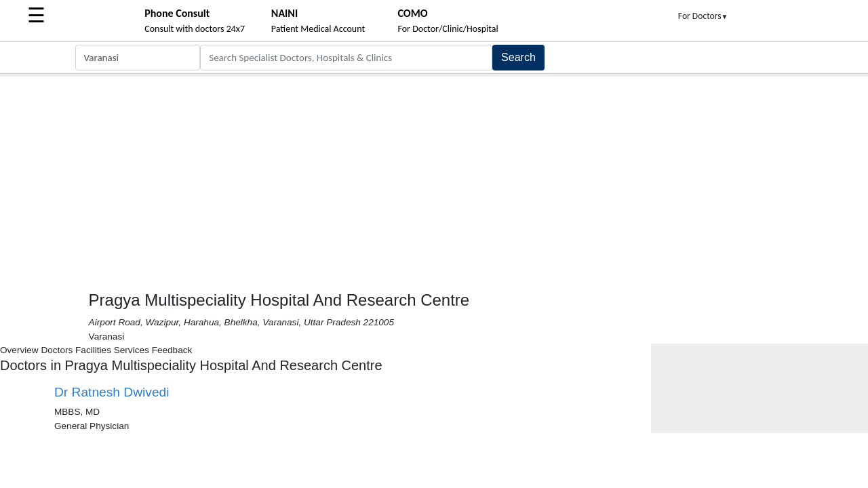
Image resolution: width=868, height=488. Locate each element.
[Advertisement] (434, 178)
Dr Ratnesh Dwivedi (112, 392)
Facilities (93, 350)
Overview (19, 350)
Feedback (172, 350)
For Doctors (703, 16)
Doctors (57, 350)
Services (132, 350)
